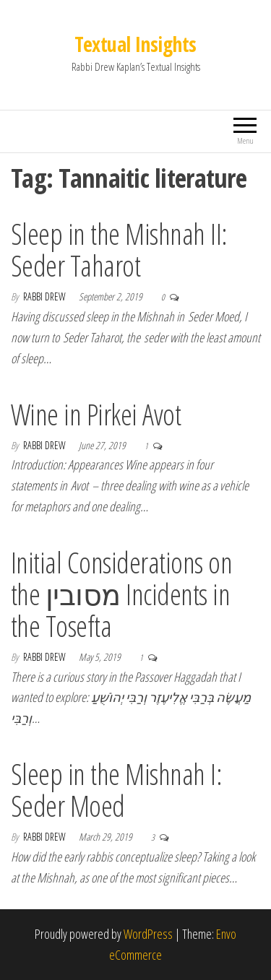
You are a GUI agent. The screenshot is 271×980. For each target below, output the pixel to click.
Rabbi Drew (46, 296)
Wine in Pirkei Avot (96, 414)
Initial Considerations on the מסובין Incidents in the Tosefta (121, 594)
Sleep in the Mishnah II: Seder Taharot (119, 250)
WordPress (148, 934)
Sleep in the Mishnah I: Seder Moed (116, 790)
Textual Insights (135, 44)
